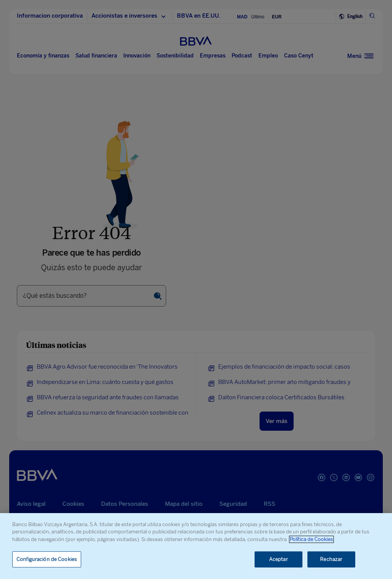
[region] (196, 546)
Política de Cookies (311, 539)
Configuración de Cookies (47, 559)
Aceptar (278, 559)
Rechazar (331, 559)
